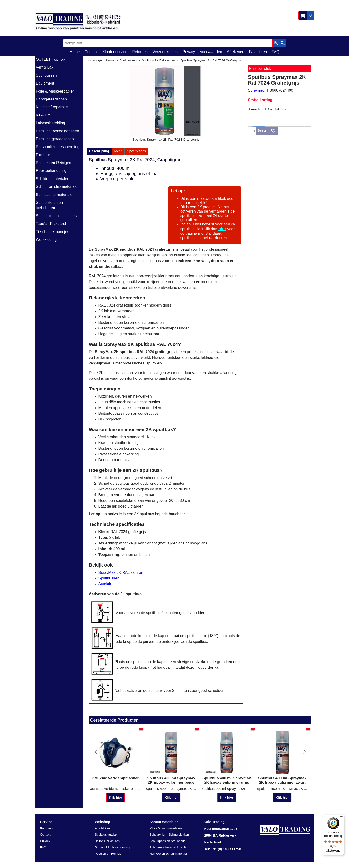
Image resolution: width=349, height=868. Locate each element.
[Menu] (341, 818)
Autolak (105, 584)
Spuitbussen (109, 578)
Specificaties (136, 151)
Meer (118, 151)
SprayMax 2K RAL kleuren (121, 572)
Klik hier (116, 793)
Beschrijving (99, 151)
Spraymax (256, 90)
